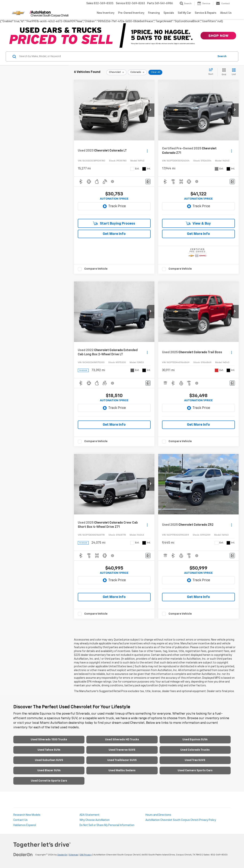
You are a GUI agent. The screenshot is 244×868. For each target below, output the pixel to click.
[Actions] (147, 151)
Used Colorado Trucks (195, 750)
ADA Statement (89, 815)
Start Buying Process (114, 223)
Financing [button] (154, 13)
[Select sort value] (212, 72)
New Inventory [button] (106, 13)
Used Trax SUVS (195, 760)
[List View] (234, 72)
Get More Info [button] (114, 234)
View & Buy (198, 223)
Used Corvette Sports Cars (49, 781)
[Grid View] (223, 72)
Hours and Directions (158, 815)
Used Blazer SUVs (49, 770)
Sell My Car (184, 13)
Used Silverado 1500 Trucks (49, 740)
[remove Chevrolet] (116, 72)
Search (222, 56)
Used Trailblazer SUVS (122, 760)
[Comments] (148, 182)
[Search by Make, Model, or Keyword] (117, 56)
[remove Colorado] (137, 72)
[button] (151, 110)
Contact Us (20, 820)
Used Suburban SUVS (49, 760)
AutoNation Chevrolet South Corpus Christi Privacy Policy (181, 820)
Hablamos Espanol (25, 825)
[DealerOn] (23, 855)
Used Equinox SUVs (195, 740)
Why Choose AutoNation (95, 820)
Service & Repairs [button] (206, 13)
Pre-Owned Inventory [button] (131, 13)
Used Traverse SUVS (122, 750)
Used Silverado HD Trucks (122, 740)
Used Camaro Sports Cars (195, 770)
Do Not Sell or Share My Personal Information (107, 825)
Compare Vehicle (96, 269)
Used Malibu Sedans (122, 770)
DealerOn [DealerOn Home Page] (62, 855)
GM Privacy (86, 855)
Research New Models (27, 815)
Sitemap (74, 855)
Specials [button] (169, 13)
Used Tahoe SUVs (49, 750)
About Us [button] (226, 13)
